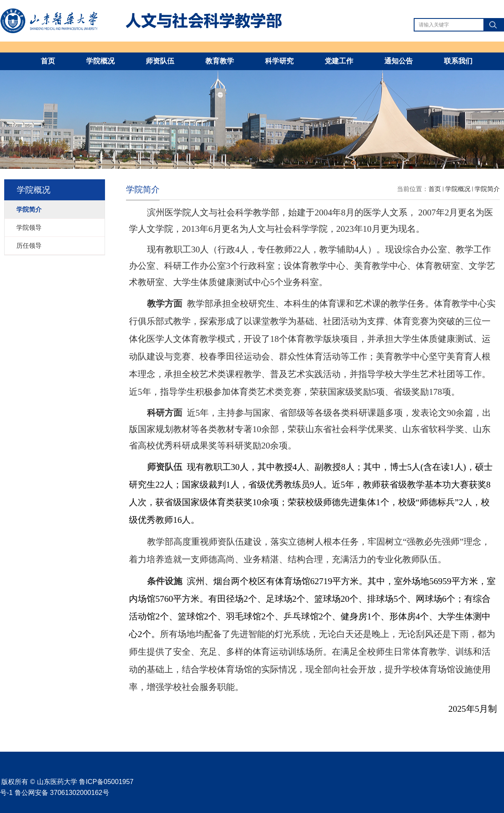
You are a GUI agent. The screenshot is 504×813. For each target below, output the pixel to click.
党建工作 (339, 61)
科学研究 (279, 61)
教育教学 (220, 61)
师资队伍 (160, 61)
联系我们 (458, 61)
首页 (48, 61)
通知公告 (399, 61)
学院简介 (487, 189)
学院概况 (100, 61)
